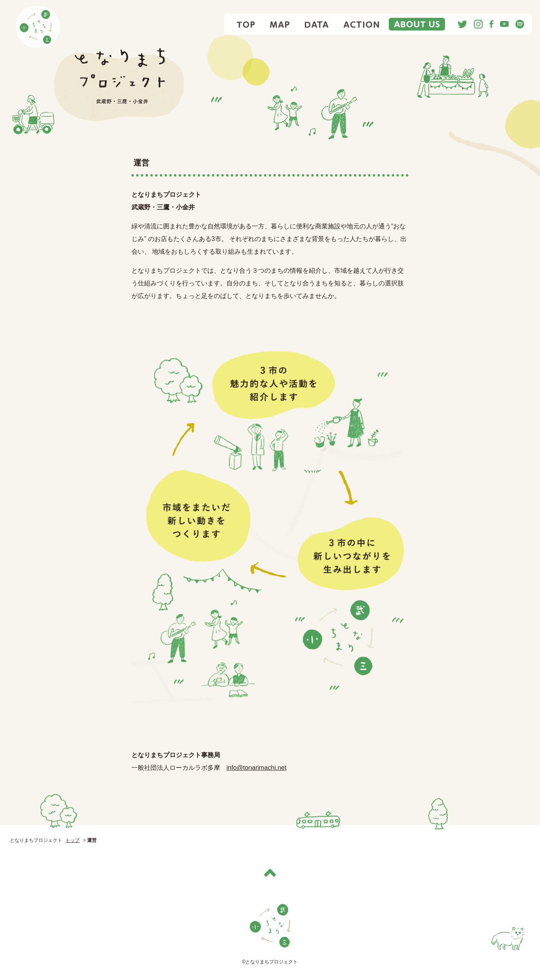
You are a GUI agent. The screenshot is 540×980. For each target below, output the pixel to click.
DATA (317, 24)
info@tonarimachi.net (256, 768)
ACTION (361, 24)
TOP (246, 24)
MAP (280, 24)
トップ (72, 840)
